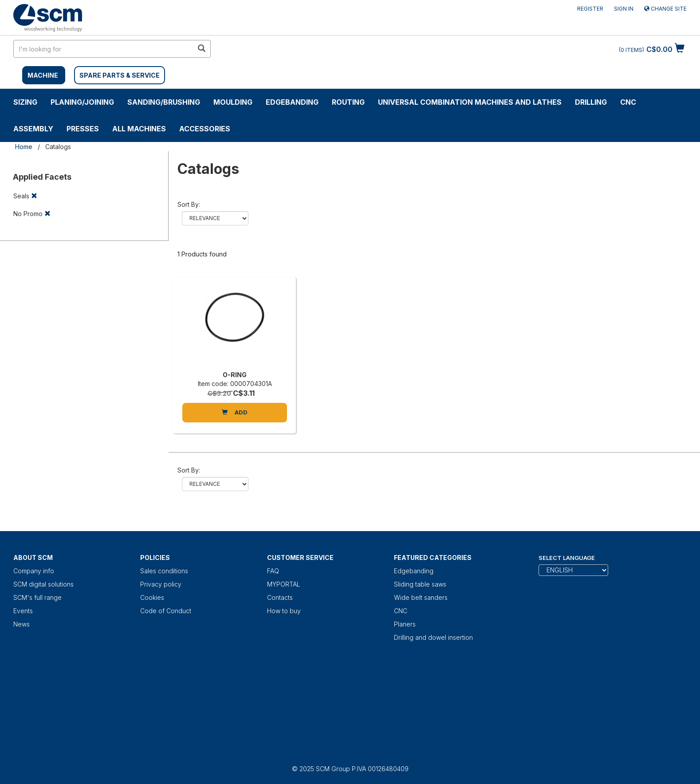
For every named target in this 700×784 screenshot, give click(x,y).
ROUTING (348, 102)
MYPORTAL (284, 584)
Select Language (567, 558)
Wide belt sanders (421, 597)
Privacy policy (161, 584)
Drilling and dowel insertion (433, 637)
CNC (628, 102)
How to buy (284, 611)
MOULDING (233, 102)
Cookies (152, 597)
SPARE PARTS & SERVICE (120, 75)
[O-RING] (235, 326)
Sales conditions (164, 571)
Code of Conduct (166, 611)
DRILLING (591, 102)
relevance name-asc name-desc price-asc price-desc (215, 218)
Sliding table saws (420, 584)
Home (24, 147)
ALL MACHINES (139, 129)
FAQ (273, 571)
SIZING (25, 102)
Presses (83, 129)
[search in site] (103, 49)
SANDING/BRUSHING (164, 102)
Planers (405, 624)
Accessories (205, 129)
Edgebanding (292, 102)
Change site (665, 9)
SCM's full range (37, 597)
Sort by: (189, 204)
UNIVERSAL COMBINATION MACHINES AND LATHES (470, 102)
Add (235, 412)
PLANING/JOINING (82, 102)
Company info (34, 571)
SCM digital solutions (43, 584)
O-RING (235, 375)
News (22, 624)
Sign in (624, 9)
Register (590, 9)
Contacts (280, 597)
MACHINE (43, 75)
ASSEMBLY (33, 129)
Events (23, 611)
